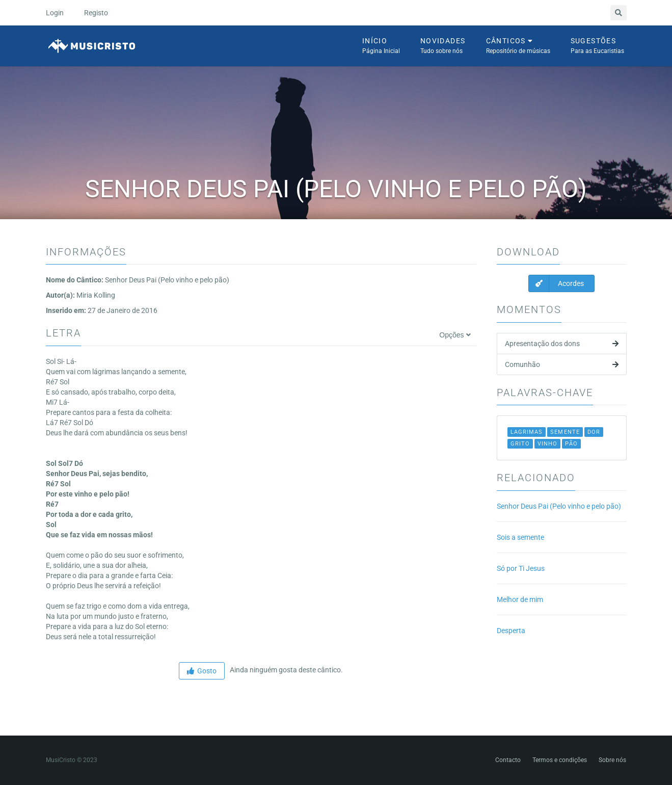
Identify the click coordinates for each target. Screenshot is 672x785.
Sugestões (597, 46)
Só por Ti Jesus (521, 568)
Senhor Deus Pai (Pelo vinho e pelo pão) (559, 506)
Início (381, 46)
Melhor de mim (520, 599)
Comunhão (562, 364)
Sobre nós (612, 760)
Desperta (511, 631)
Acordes (556, 283)
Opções (455, 335)
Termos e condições (560, 760)
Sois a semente (520, 537)
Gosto (202, 671)
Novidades (443, 46)
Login (55, 13)
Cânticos (518, 46)
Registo (96, 13)
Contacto (508, 760)
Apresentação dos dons (562, 344)
